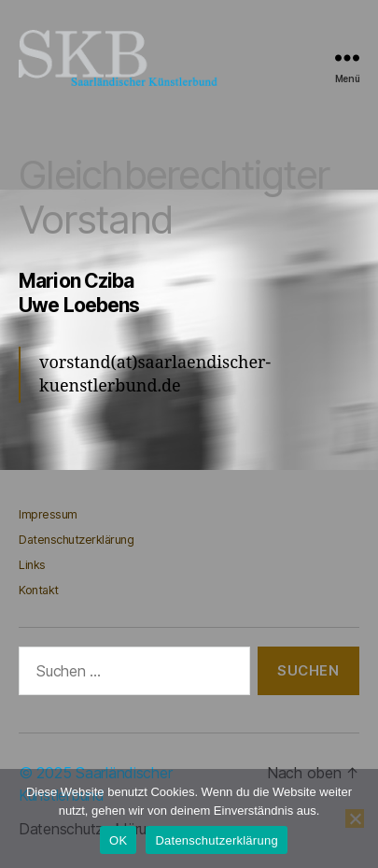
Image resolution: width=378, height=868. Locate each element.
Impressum (48, 514)
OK (118, 840)
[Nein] (355, 818)
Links (32, 565)
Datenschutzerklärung (76, 540)
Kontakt (39, 590)
